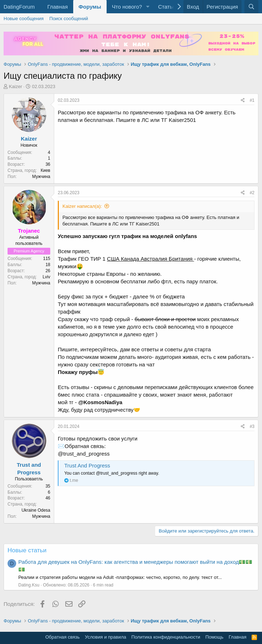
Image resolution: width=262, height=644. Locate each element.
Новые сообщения (24, 19)
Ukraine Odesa (36, 510)
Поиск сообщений (69, 19)
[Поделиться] (243, 101)
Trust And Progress (87, 465)
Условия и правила (106, 637)
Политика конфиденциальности (166, 637)
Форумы (90, 7)
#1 (252, 100)
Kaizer (16, 86)
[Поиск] (251, 7)
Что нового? (127, 7)
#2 (252, 193)
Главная (58, 7)
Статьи (167, 7)
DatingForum (19, 7)
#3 (252, 426)
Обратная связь (62, 637)
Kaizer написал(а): (82, 206)
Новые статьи (27, 550)
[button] (148, 7)
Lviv (46, 277)
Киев (45, 170)
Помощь (214, 637)
